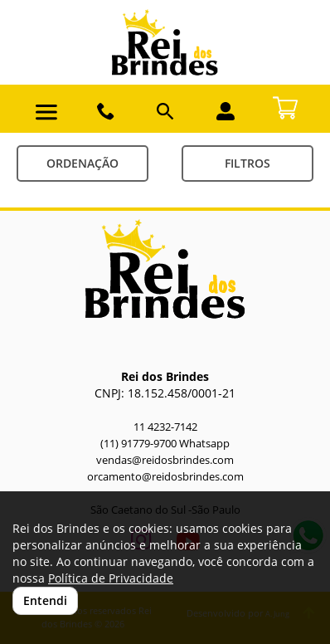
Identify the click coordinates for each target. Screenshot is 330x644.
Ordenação (82, 163)
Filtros (247, 163)
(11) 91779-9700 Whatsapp (165, 444)
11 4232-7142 (165, 427)
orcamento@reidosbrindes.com (165, 477)
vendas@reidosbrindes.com (165, 460)
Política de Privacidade (111, 578)
